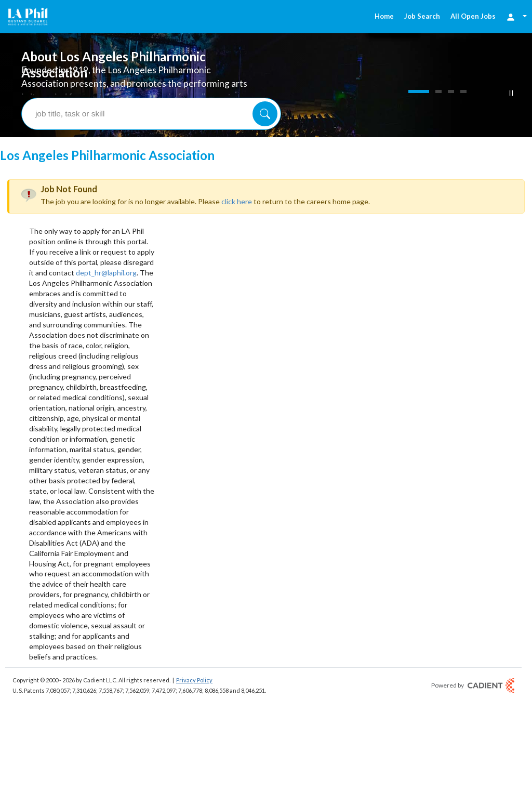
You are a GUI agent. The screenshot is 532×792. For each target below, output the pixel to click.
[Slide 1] (419, 91)
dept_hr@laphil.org (106, 273)
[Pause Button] (511, 93)
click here (237, 201)
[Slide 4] (463, 91)
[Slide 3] (451, 91)
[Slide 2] (438, 91)
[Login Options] (516, 16)
